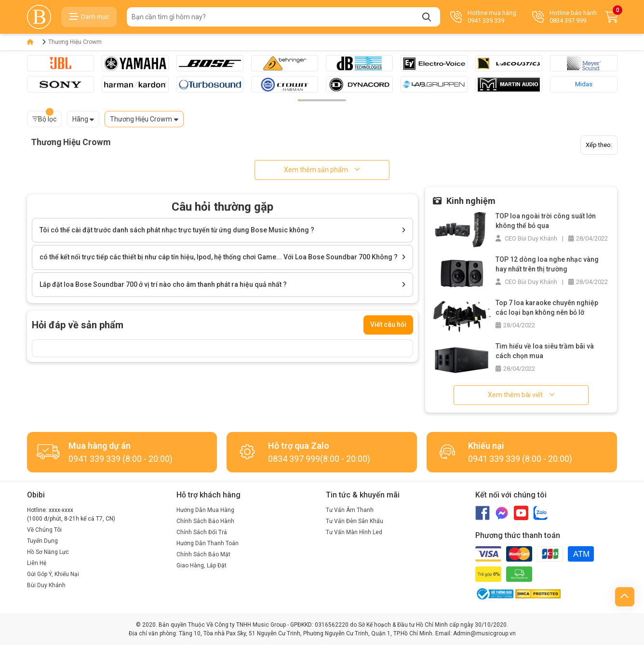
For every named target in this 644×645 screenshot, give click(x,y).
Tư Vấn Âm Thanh (350, 510)
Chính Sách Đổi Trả (202, 532)
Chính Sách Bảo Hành (205, 521)
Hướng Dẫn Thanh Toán (208, 543)
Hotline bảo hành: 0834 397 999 (565, 17)
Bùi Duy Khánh (46, 585)
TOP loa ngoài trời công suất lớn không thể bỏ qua (546, 221)
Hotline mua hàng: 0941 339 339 (484, 17)
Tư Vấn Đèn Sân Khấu (355, 521)
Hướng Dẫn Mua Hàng (205, 510)
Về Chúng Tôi (44, 530)
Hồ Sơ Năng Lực (48, 552)
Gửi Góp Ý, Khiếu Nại (53, 574)
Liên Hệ (37, 563)
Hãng (80, 119)
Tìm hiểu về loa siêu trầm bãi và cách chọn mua (545, 351)
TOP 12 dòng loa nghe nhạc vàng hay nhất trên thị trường (547, 264)
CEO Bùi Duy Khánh (526, 238)
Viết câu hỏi (388, 324)
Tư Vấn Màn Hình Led (354, 532)
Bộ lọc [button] (44, 117)
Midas (584, 84)
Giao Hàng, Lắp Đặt (201, 565)
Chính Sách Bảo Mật (203, 554)
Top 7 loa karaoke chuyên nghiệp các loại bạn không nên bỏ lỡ (547, 308)
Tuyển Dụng (42, 541)
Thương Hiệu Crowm (75, 42)
